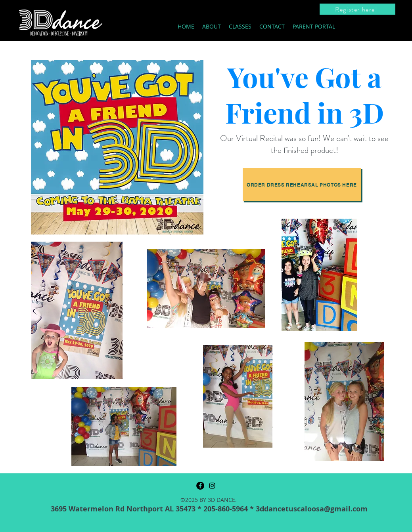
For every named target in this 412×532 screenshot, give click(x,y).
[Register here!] (357, 9)
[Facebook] (200, 486)
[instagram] (212, 486)
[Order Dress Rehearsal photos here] (302, 185)
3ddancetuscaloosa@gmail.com (312, 509)
